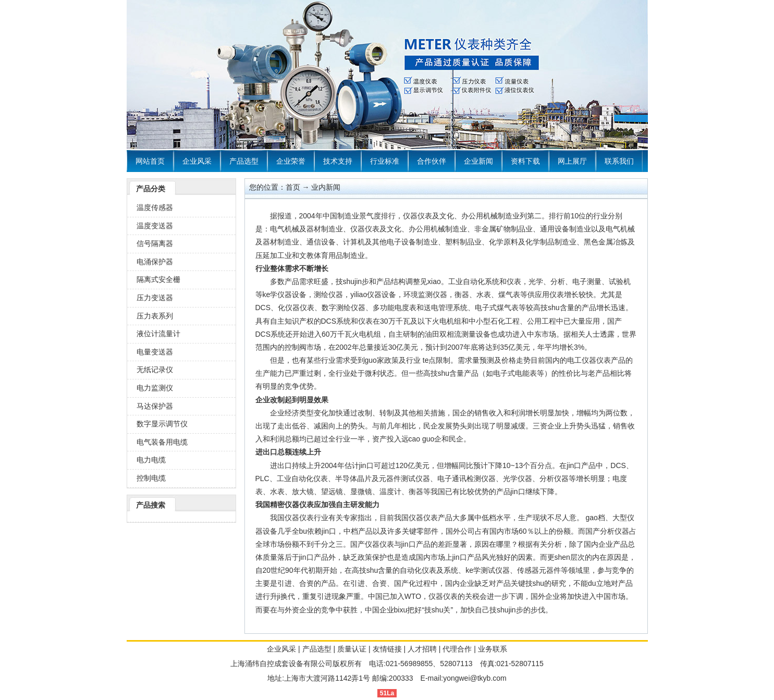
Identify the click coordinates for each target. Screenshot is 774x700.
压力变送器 (155, 298)
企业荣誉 (291, 161)
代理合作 (457, 649)
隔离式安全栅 (158, 279)
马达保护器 (155, 406)
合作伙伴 (432, 161)
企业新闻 (478, 161)
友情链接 (387, 649)
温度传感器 (155, 207)
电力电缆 (151, 460)
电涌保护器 (155, 262)
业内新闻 (326, 187)
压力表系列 (155, 316)
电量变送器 (155, 352)
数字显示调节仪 (162, 424)
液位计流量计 (158, 334)
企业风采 (197, 161)
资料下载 (525, 161)
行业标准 (385, 161)
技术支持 (338, 161)
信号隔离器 (155, 243)
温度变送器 (155, 226)
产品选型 (244, 161)
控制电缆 (151, 478)
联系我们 (619, 161)
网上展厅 (572, 161)
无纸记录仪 (155, 370)
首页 (293, 187)
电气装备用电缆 (162, 442)
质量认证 (352, 649)
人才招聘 (422, 649)
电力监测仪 (155, 388)
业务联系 (493, 649)
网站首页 (150, 161)
